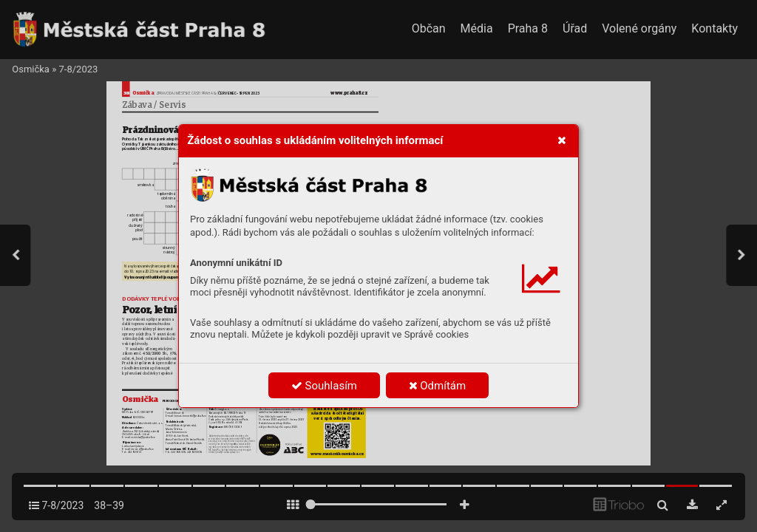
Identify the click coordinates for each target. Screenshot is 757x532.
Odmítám (438, 386)
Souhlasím (324, 386)
